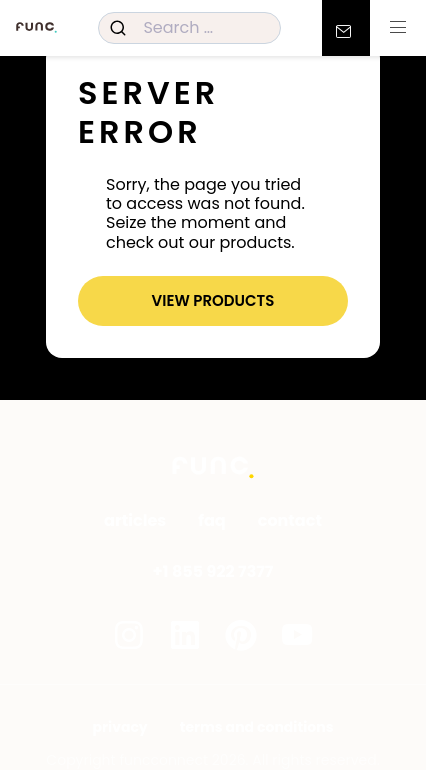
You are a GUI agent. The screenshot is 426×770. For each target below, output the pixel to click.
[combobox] (189, 28)
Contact (290, 520)
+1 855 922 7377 (213, 571)
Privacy (120, 727)
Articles (135, 520)
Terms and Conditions (257, 727)
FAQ (212, 520)
